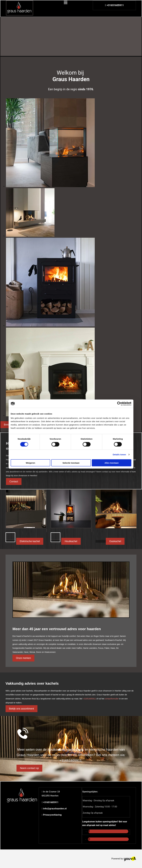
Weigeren (30, 463)
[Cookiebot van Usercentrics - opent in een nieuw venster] (119, 404)
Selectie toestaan (71, 463)
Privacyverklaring (52, 815)
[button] (14, 481)
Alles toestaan (112, 463)
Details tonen (119, 454)
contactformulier (112, 699)
